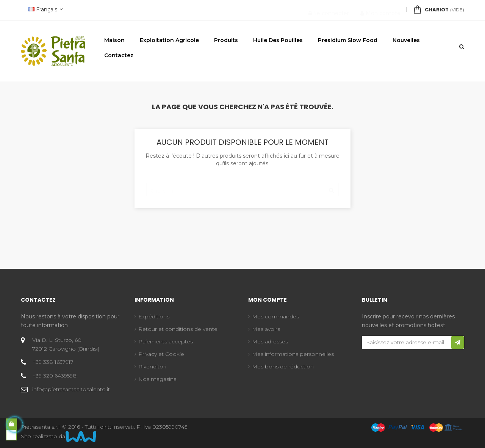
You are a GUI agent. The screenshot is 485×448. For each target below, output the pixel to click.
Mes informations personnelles (293, 354)
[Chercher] (242, 187)
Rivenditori (152, 367)
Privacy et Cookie (161, 354)
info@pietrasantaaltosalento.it (71, 389)
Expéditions (154, 316)
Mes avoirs (266, 329)
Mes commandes (275, 316)
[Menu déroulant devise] (45, 10)
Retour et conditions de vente (178, 329)
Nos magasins (157, 379)
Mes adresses (270, 341)
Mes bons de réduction (283, 367)
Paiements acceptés (166, 341)
